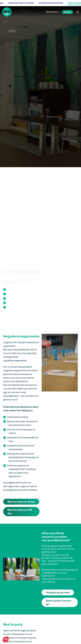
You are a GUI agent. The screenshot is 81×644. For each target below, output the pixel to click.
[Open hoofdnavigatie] (78, 12)
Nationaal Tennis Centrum (21, 3)
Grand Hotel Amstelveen (51, 3)
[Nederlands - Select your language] (53, 12)
